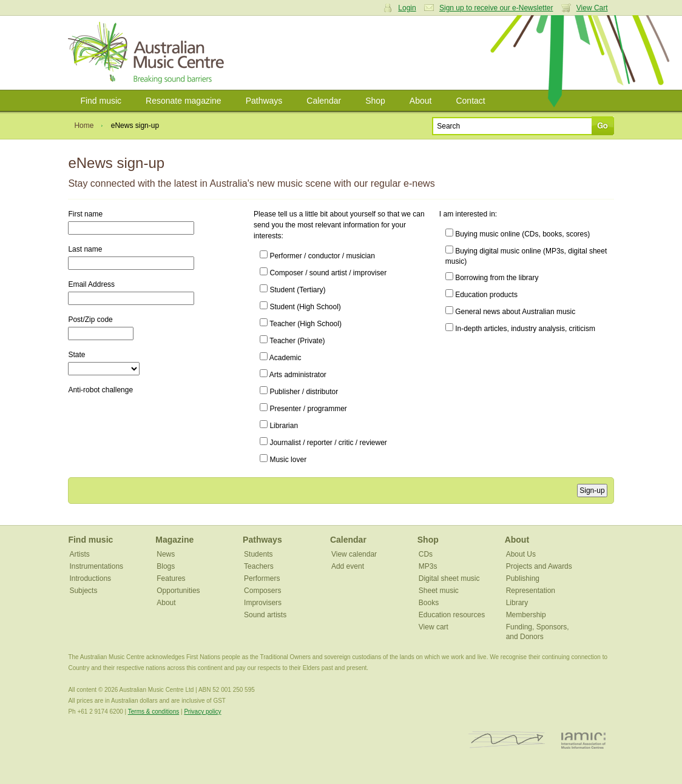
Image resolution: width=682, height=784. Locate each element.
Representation (531, 591)
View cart (434, 627)
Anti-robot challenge (100, 390)
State (76, 355)
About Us (521, 554)
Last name (85, 249)
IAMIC (583, 740)
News (166, 554)
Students (258, 554)
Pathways (264, 101)
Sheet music (439, 591)
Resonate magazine (184, 101)
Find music (101, 101)
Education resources (452, 615)
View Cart (592, 8)
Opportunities (178, 591)
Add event (348, 566)
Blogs (166, 566)
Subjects (83, 591)
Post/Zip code (90, 320)
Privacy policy (202, 712)
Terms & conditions (154, 712)
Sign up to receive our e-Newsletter (496, 8)
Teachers (259, 566)
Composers (262, 591)
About (421, 101)
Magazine (174, 540)
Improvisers (263, 603)
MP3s (428, 566)
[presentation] (160, 425)
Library (517, 603)
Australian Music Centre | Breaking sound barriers (148, 53)
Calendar (324, 101)
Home (84, 126)
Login (407, 8)
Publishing (523, 578)
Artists (79, 554)
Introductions (90, 578)
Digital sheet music (449, 578)
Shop (375, 101)
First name (85, 214)
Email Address (91, 284)
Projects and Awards (539, 566)
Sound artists (265, 615)
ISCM (507, 740)
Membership (526, 615)
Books (429, 603)
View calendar (354, 554)
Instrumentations (96, 566)
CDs (426, 554)
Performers (262, 578)
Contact (470, 101)
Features (171, 578)
